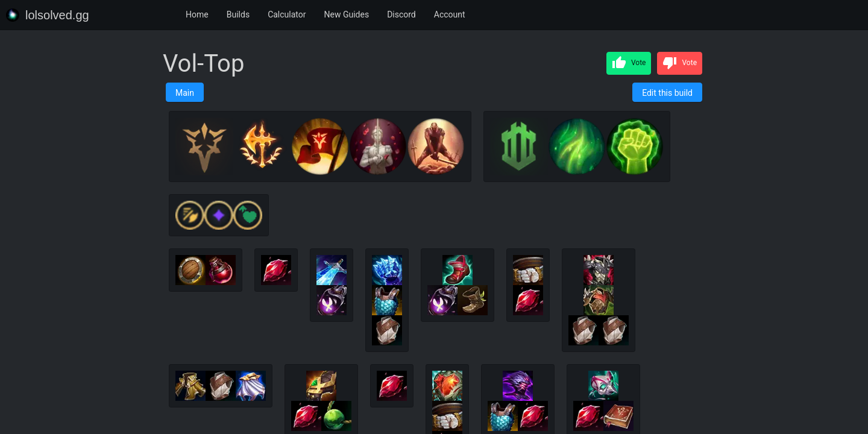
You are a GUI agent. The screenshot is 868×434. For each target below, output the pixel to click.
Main (185, 93)
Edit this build (667, 93)
